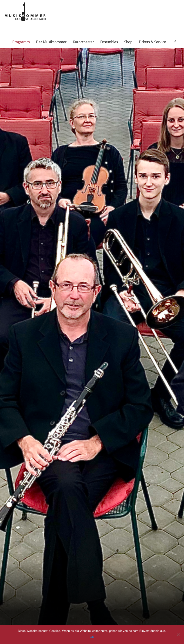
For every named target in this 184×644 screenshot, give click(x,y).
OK (92, 637)
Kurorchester (83, 42)
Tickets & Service (152, 42)
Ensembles (109, 42)
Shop (128, 42)
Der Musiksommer (51, 42)
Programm (21, 42)
